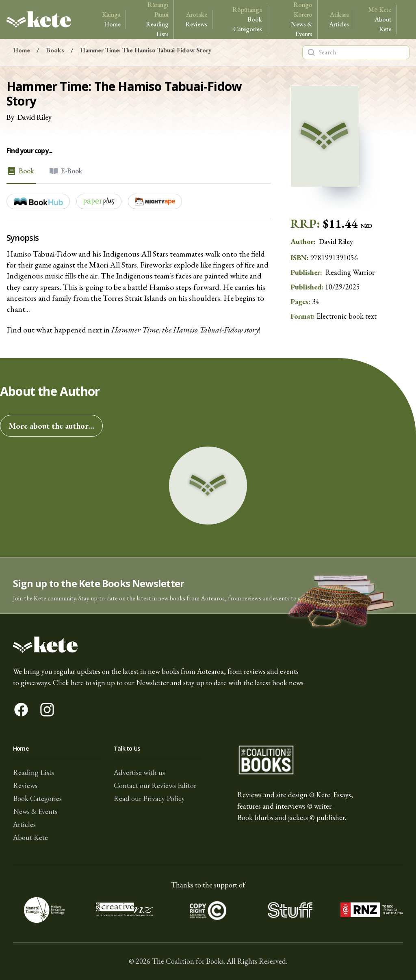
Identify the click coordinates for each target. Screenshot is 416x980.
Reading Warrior (350, 272)
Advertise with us (139, 772)
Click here (68, 683)
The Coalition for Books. (188, 961)
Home (111, 19)
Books (55, 50)
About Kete (378, 19)
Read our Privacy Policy (149, 798)
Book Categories (243, 19)
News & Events (296, 19)
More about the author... (51, 426)
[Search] (311, 52)
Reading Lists (153, 19)
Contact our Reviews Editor (155, 785)
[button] (208, 586)
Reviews (196, 19)
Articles (339, 19)
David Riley (35, 117)
